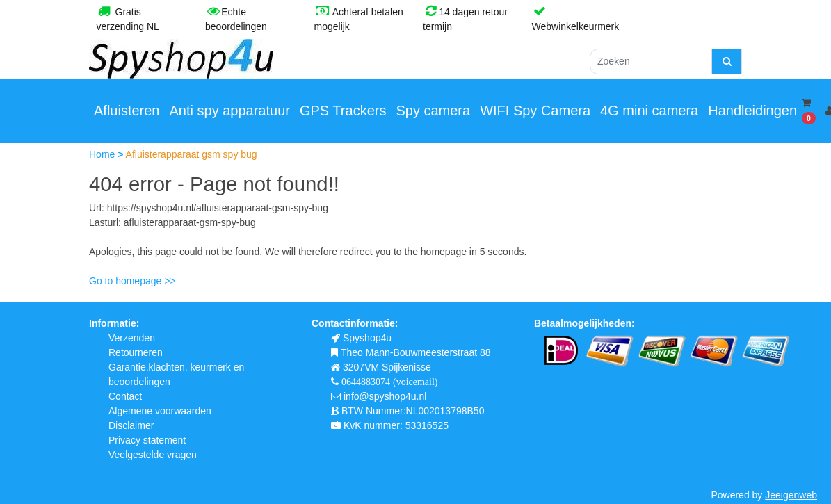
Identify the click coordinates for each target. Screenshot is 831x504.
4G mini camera (649, 111)
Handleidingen (752, 111)
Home (103, 154)
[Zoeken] (651, 62)
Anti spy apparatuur (230, 111)
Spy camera (433, 111)
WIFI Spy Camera (535, 111)
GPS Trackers (343, 111)
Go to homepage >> (132, 281)
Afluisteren (127, 111)
